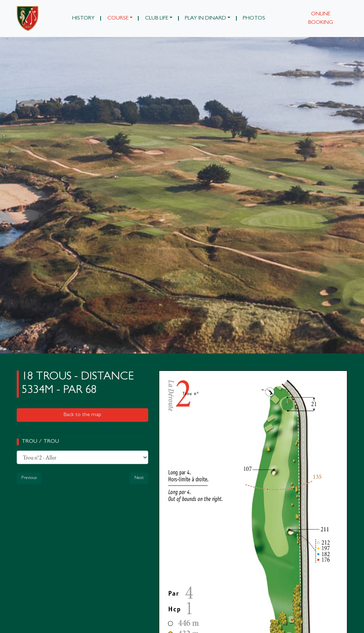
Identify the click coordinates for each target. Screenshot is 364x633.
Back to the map (82, 415)
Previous (29, 478)
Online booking (321, 18)
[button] (120, 18)
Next (139, 478)
